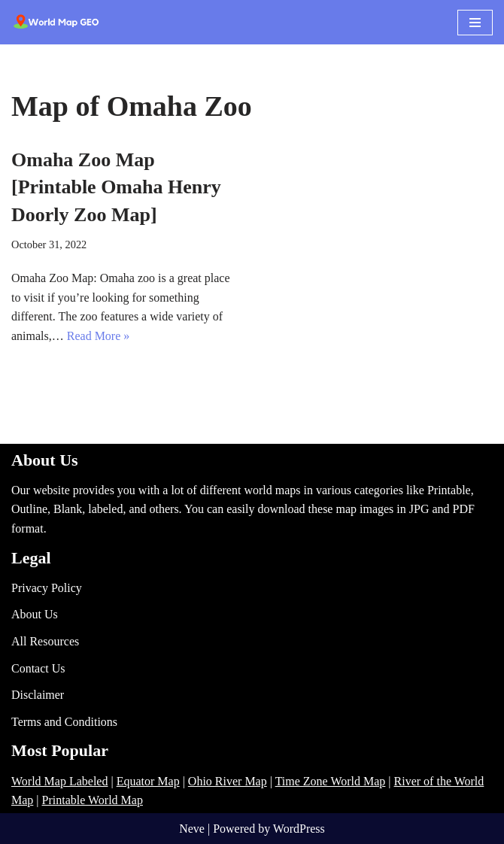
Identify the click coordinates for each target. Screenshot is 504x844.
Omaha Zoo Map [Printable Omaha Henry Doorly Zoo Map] (116, 187)
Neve (192, 829)
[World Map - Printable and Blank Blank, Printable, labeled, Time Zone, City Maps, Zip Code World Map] (56, 22)
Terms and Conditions (64, 722)
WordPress (299, 829)
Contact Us (38, 668)
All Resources (45, 641)
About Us (35, 614)
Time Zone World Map (331, 781)
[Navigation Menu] (475, 23)
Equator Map (148, 781)
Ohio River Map (228, 781)
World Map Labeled (59, 781)
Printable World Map (93, 800)
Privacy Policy (47, 588)
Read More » (99, 336)
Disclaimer (38, 695)
